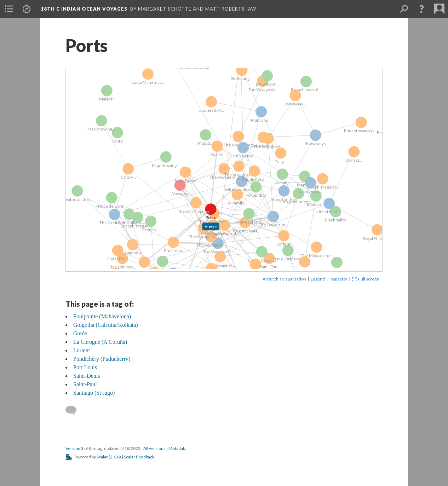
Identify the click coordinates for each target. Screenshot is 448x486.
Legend (318, 279)
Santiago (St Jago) (94, 393)
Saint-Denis (87, 376)
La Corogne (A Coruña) (100, 342)
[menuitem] (9, 9)
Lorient (82, 350)
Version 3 (74, 448)
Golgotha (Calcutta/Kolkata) (106, 325)
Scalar (102, 457)
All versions (154, 448)
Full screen (366, 279)
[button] (421, 9)
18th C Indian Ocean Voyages (84, 9)
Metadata (177, 448)
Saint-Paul (85, 384)
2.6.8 (115, 457)
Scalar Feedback (139, 457)
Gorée (80, 333)
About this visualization (284, 279)
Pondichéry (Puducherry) (102, 359)
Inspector (338, 279)
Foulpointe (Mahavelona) (102, 316)
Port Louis (85, 367)
